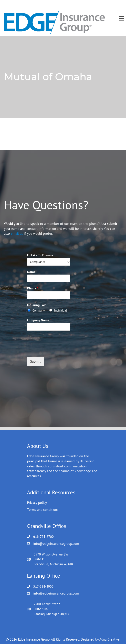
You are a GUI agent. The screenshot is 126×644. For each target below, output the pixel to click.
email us (17, 234)
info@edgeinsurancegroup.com (56, 544)
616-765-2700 (43, 537)
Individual (60, 310)
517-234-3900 (43, 586)
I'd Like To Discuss (40, 255)
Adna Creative (109, 639)
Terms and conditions (43, 510)
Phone (33, 288)
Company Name (39, 320)
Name (32, 272)
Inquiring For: (36, 305)
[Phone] (49, 295)
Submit (35, 361)
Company (39, 310)
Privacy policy (37, 503)
